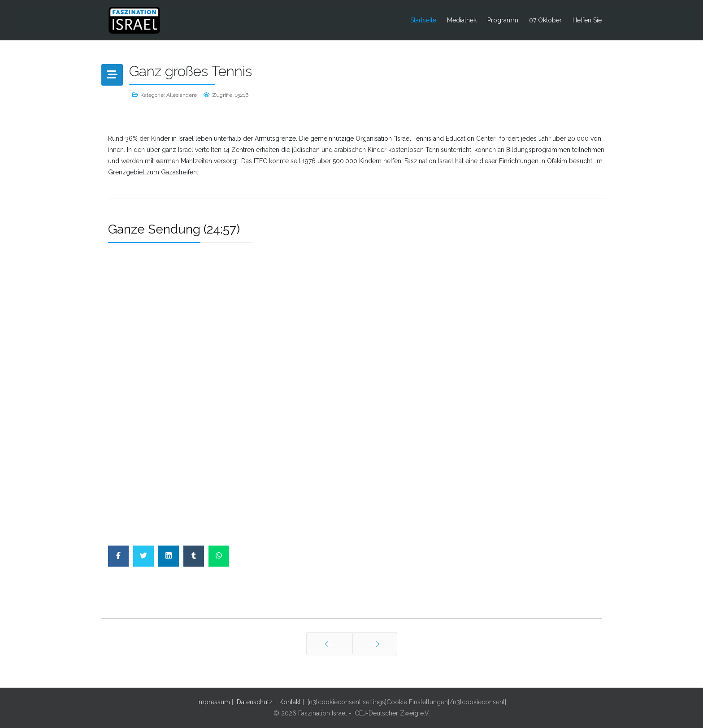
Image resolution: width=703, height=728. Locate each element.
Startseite (423, 20)
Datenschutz (255, 702)
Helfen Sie (587, 20)
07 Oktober (545, 20)
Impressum (214, 702)
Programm (503, 20)
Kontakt (290, 702)
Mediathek (462, 20)
